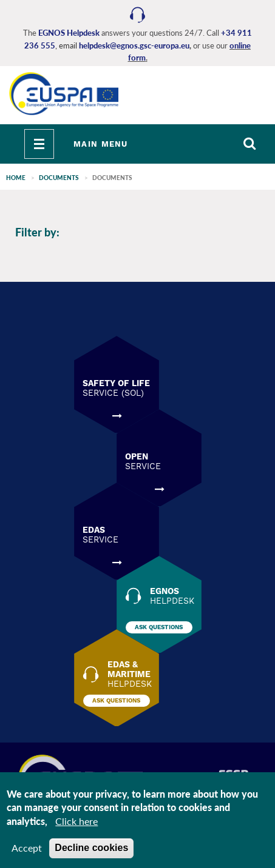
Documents (59, 178)
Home (16, 178)
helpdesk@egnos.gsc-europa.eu (134, 45)
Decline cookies (91, 848)
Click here (76, 821)
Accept (27, 848)
